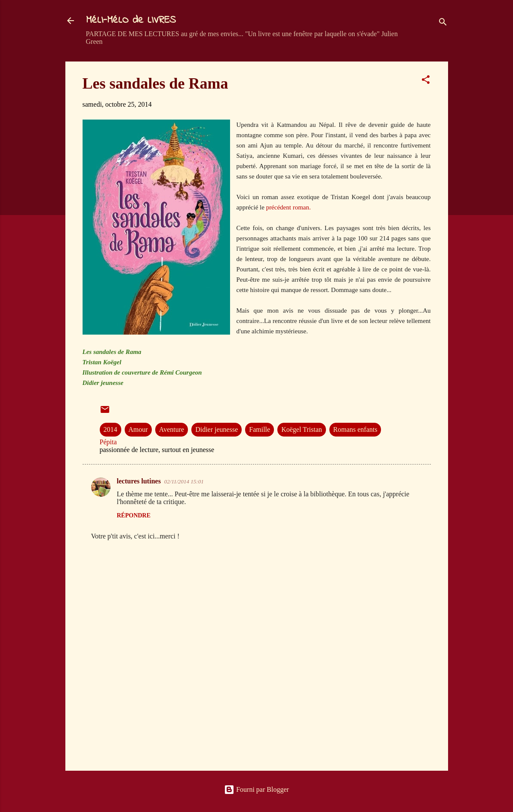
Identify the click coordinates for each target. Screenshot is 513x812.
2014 (111, 429)
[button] (426, 81)
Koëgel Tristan (302, 429)
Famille (260, 429)
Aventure (172, 429)
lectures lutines (139, 481)
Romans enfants (355, 429)
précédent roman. (289, 207)
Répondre (134, 515)
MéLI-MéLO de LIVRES (131, 20)
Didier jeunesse (217, 429)
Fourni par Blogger (256, 789)
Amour (138, 429)
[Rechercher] (443, 23)
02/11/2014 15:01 (184, 481)
